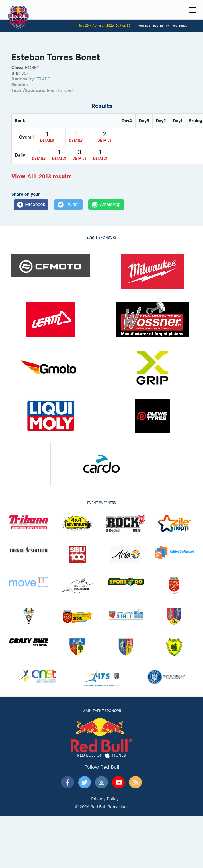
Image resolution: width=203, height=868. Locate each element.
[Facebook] (31, 205)
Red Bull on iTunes (102, 756)
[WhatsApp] (106, 205)
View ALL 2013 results (42, 176)
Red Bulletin (181, 25)
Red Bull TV (161, 25)
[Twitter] (68, 205)
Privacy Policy (105, 799)
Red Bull (144, 25)
